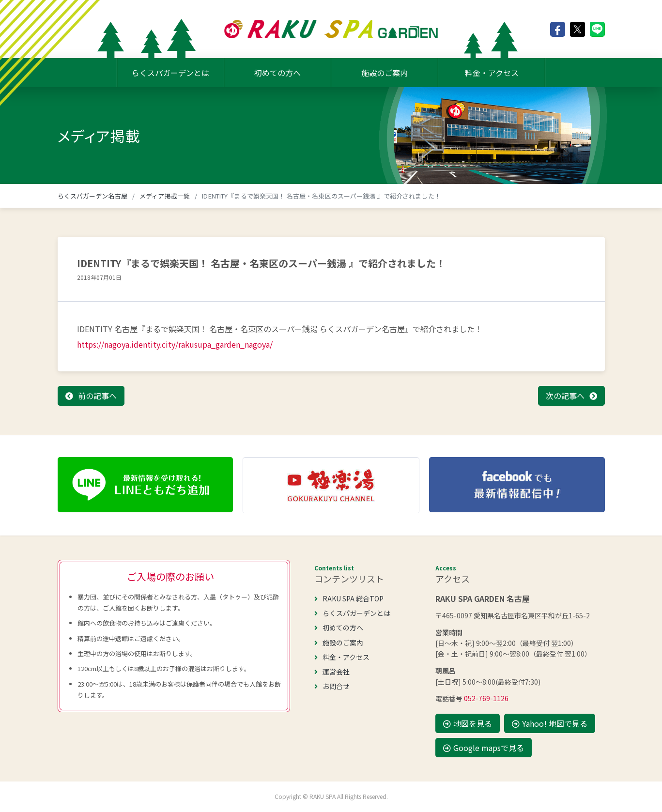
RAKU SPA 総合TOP (349, 598)
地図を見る (468, 723)
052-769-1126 (486, 698)
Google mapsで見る (484, 748)
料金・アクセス (492, 73)
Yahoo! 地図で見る (550, 723)
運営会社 (332, 672)
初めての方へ (277, 73)
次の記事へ (565, 396)
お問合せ (332, 686)
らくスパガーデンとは (170, 73)
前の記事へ (97, 396)
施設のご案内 (385, 73)
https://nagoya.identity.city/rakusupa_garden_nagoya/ (175, 344)
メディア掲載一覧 (165, 196)
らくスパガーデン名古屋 (92, 196)
